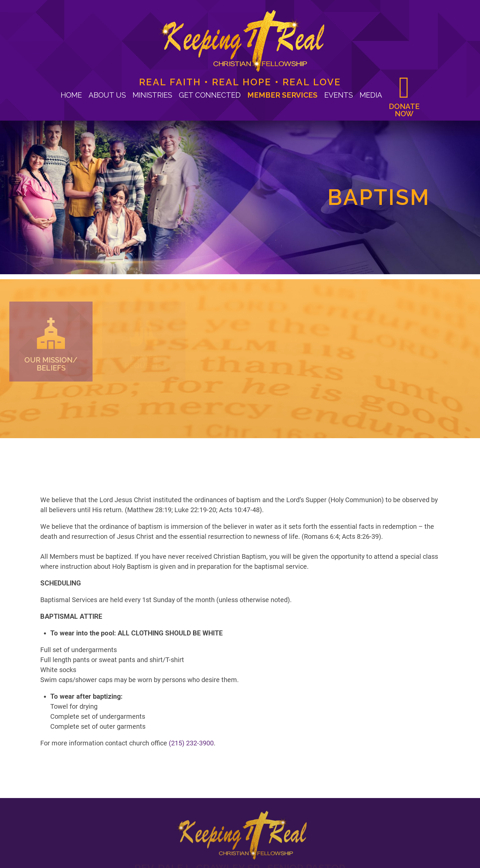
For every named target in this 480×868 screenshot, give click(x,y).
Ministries (152, 95)
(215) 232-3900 (191, 663)
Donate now (404, 110)
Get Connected (210, 95)
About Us (107, 95)
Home (71, 95)
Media (371, 95)
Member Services (282, 95)
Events (339, 95)
